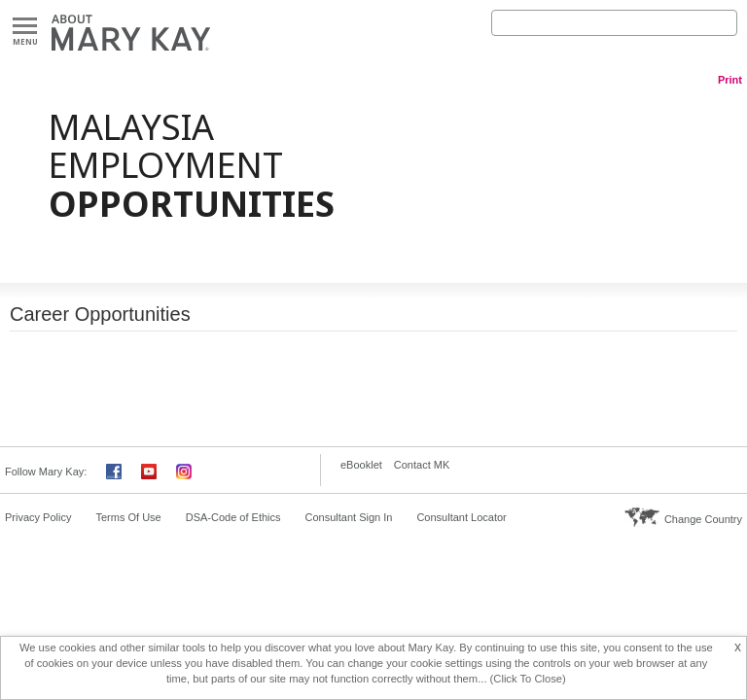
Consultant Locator (461, 517)
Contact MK (422, 465)
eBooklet (361, 465)
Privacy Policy (38, 517)
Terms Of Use (128, 517)
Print (730, 80)
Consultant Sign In (349, 517)
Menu (25, 27)
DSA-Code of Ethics (233, 517)
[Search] (614, 23)
